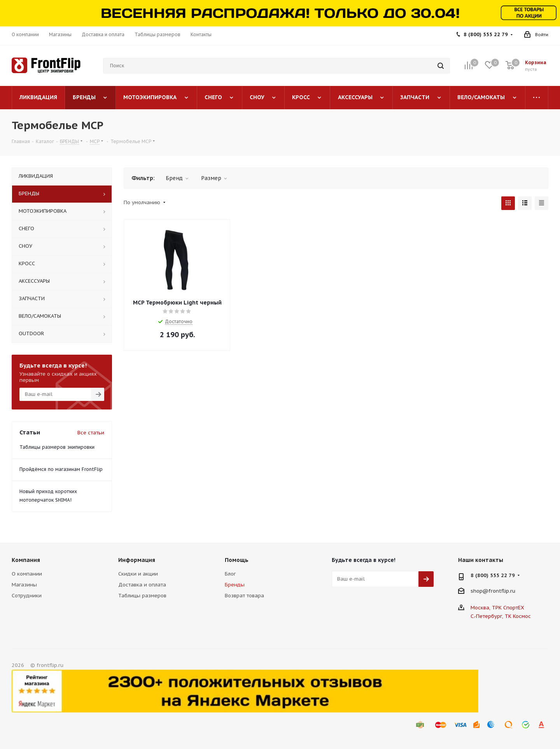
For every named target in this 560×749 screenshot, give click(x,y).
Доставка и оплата (142, 585)
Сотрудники (27, 596)
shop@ (479, 591)
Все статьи (91, 433)
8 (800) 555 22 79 (486, 34)
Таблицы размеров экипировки (57, 447)
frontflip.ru (502, 591)
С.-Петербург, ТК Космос (501, 616)
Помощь (237, 560)
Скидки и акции (138, 574)
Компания (26, 560)
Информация (137, 560)
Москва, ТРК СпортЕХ (497, 608)
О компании (27, 574)
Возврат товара (244, 596)
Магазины (24, 585)
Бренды (235, 585)
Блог (230, 574)
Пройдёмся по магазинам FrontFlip (61, 469)
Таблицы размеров (142, 596)
